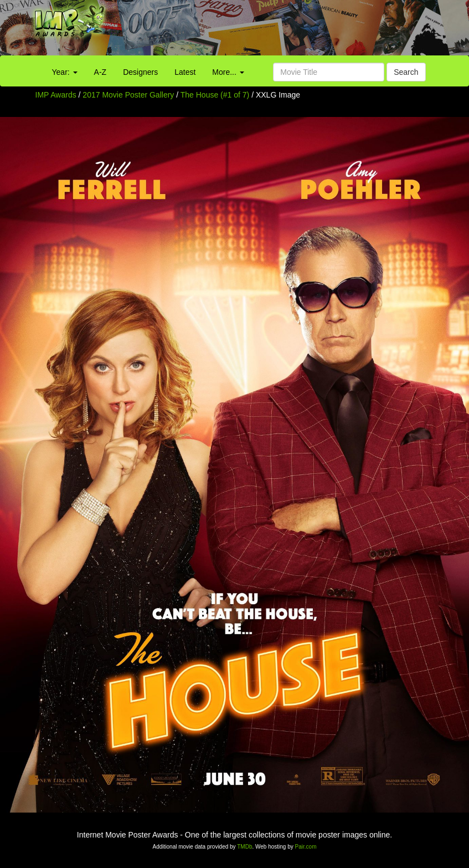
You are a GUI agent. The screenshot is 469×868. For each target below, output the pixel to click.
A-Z (101, 72)
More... (228, 72)
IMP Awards (56, 95)
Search (406, 72)
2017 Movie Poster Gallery (128, 95)
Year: (65, 72)
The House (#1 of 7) (215, 95)
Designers (140, 72)
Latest (185, 72)
